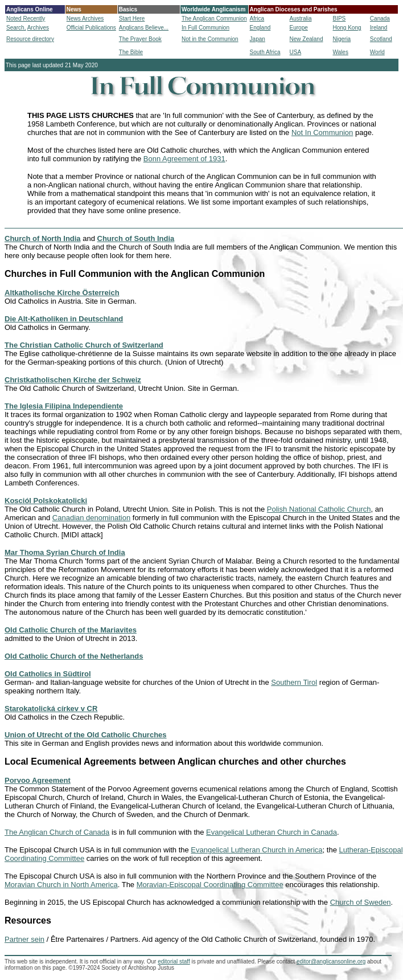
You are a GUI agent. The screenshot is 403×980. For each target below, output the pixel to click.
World (377, 52)
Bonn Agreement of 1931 (184, 159)
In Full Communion (205, 28)
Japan (258, 39)
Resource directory (30, 39)
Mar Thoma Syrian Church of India (65, 552)
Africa (257, 19)
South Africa (265, 52)
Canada (380, 19)
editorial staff (174, 961)
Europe (299, 28)
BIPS (339, 19)
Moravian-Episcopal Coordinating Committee (210, 885)
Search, (16, 28)
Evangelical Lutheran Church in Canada (272, 832)
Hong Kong (347, 28)
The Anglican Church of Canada (57, 832)
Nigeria (342, 39)
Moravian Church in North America (61, 885)
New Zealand (307, 39)
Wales (340, 52)
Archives (38, 28)
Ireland (379, 28)
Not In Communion (322, 132)
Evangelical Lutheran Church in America (256, 850)
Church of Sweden (361, 902)
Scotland (381, 39)
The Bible (131, 52)
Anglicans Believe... (144, 28)
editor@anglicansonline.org (331, 961)
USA (296, 52)
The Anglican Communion (214, 19)
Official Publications (91, 28)
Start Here (132, 19)
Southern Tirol (294, 682)
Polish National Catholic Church (319, 509)
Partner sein (24, 939)
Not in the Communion (210, 39)
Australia (301, 19)
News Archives (85, 19)
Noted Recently (26, 19)
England (260, 28)
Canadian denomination (91, 518)
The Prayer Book (140, 39)
